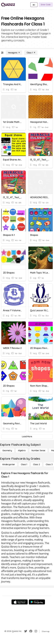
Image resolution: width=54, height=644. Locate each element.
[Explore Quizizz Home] (8, 5)
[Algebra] (22, 450)
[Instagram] (36, 631)
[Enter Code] (46, 5)
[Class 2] (36, 464)
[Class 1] (31, 53)
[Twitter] (26, 631)
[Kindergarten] (9, 464)
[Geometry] (7, 450)
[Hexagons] (14, 53)
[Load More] (27, 437)
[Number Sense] (38, 450)
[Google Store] (37, 602)
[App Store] (20, 602)
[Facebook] (31, 631)
